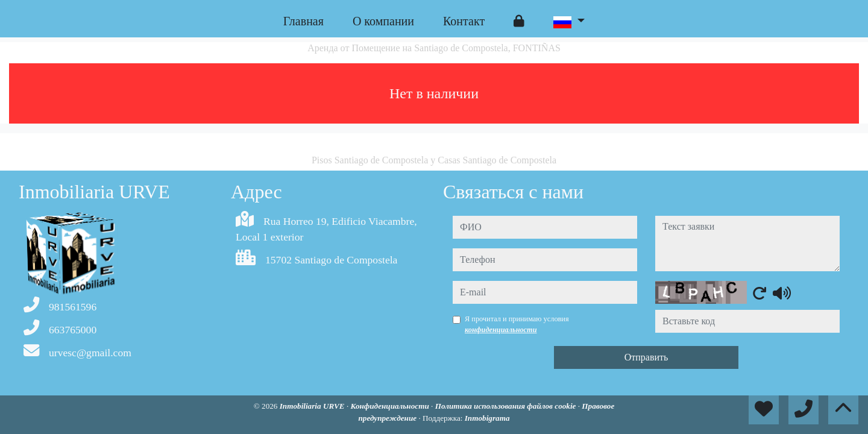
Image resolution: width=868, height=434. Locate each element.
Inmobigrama (487, 418)
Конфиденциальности (391, 406)
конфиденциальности (501, 330)
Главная (303, 21)
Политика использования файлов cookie (507, 406)
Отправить (646, 357)
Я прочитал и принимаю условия (517, 324)
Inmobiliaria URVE (313, 406)
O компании (383, 21)
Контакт (464, 21)
